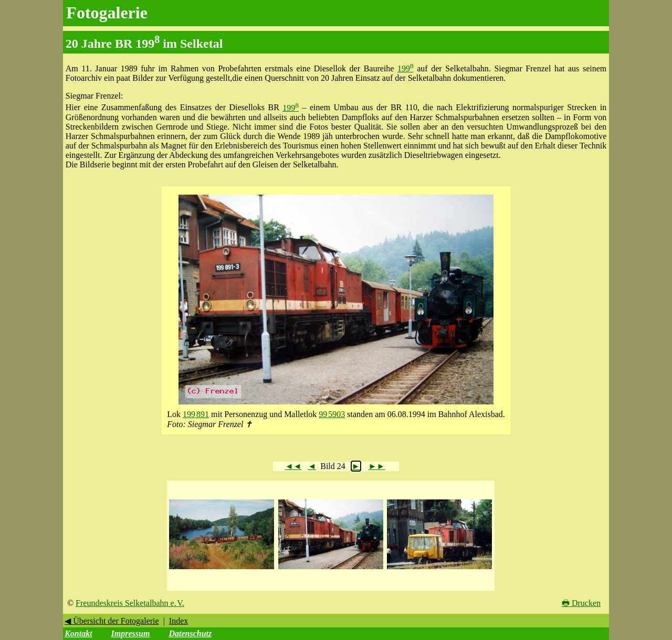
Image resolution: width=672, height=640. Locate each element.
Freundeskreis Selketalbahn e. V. (130, 603)
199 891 (196, 414)
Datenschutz (190, 633)
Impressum (131, 633)
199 (406, 68)
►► (377, 466)
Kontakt (78, 633)
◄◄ (293, 466)
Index (178, 621)
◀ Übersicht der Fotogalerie (112, 621)
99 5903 (332, 414)
